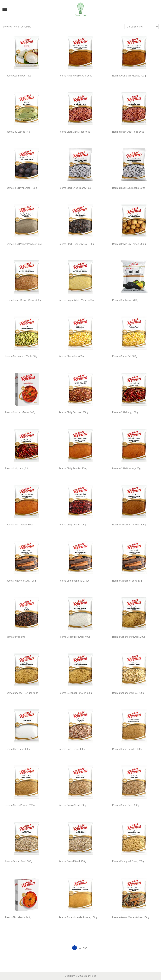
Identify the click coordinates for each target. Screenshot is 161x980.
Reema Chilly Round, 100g (72, 525)
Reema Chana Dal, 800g (125, 356)
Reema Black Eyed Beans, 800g (129, 188)
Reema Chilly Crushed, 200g (73, 412)
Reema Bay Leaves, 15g (17, 132)
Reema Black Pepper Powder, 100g (23, 244)
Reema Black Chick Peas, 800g (128, 132)
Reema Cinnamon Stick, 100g (20, 581)
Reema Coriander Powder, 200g (129, 637)
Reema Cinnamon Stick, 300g (74, 581)
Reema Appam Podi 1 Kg (18, 76)
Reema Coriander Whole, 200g (128, 693)
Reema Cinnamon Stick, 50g (127, 581)
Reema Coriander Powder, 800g (75, 693)
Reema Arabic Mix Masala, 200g (75, 76)
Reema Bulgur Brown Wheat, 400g (23, 300)
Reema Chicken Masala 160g (20, 412)
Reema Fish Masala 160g (18, 917)
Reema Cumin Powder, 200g (20, 805)
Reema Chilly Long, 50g (17, 468)
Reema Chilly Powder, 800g (19, 525)
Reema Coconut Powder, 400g (75, 637)
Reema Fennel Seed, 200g (72, 861)
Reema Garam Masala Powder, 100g (78, 917)
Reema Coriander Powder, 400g (22, 693)
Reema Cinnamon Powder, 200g (129, 525)
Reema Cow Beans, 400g (72, 749)
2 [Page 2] (80, 948)
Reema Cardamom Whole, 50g (21, 356)
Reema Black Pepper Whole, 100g (76, 244)
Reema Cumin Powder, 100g (127, 749)
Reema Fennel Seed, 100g (19, 861)
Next (86, 948)
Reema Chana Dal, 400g (71, 356)
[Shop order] (142, 27)
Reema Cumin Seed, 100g (72, 805)
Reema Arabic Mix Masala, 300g (129, 76)
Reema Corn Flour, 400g (17, 749)
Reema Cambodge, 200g (125, 300)
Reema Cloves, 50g (15, 637)
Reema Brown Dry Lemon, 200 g (129, 244)
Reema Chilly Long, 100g (125, 412)
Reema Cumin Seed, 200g (126, 805)
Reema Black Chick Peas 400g (74, 132)
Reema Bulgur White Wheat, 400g (76, 300)
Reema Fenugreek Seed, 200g (128, 861)
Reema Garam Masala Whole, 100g (131, 917)
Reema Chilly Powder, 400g (126, 468)
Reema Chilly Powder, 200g (73, 468)
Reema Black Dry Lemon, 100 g (21, 188)
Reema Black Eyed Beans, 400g (75, 188)
